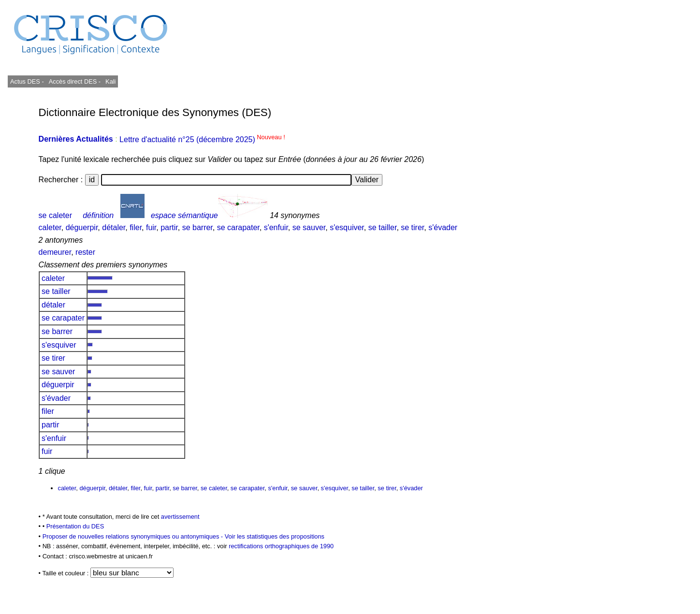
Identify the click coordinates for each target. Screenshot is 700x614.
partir (169, 227)
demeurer (55, 252)
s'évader (443, 227)
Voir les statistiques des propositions (275, 536)
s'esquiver (347, 227)
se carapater (238, 227)
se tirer (412, 227)
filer (136, 227)
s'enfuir (276, 227)
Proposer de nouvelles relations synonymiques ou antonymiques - (134, 536)
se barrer (197, 227)
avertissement (180, 517)
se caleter (55, 215)
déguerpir (82, 227)
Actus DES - (27, 81)
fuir (151, 227)
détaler (114, 227)
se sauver (309, 227)
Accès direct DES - (75, 81)
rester (85, 252)
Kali (110, 81)
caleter (50, 227)
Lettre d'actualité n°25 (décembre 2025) (202, 139)
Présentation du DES (75, 526)
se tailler (383, 227)
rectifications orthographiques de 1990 (281, 546)
